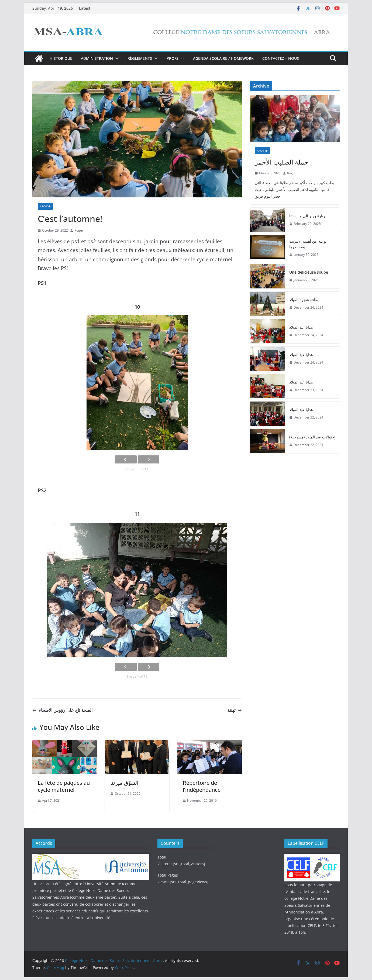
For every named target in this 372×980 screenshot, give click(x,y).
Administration (97, 58)
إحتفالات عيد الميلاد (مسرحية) (312, 437)
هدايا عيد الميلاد (301, 327)
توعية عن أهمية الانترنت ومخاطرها (308, 244)
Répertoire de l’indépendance (202, 786)
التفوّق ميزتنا (124, 783)
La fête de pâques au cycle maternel (64, 786)
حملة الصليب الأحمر (282, 162)
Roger (79, 230)
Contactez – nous (281, 58)
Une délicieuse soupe (309, 272)
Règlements (140, 58)
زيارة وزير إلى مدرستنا (307, 216)
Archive (45, 206)
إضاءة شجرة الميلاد (304, 300)
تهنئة (235, 710)
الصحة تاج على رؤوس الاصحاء (62, 710)
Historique (61, 58)
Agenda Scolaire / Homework (223, 58)
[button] (116, 58)
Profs (173, 58)
